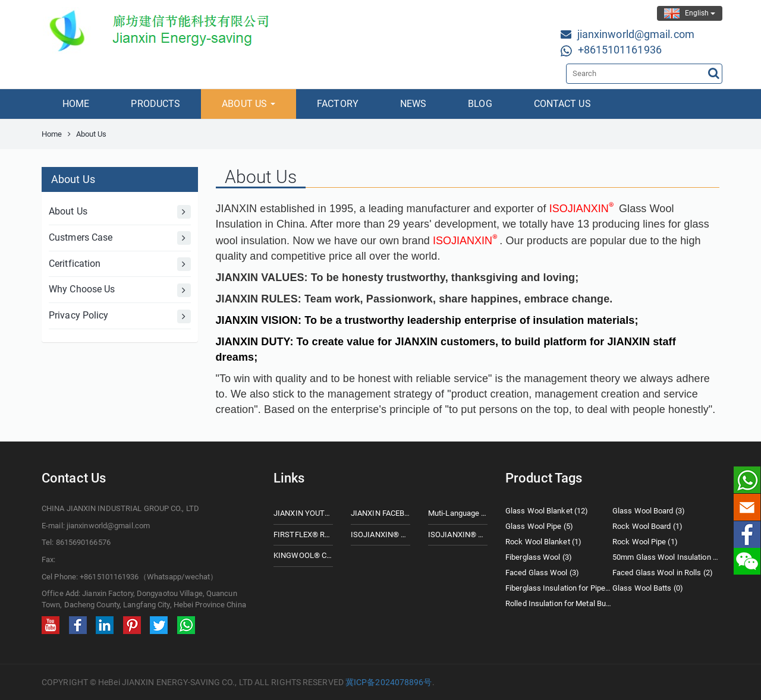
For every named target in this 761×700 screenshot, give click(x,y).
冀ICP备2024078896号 (389, 682)
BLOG (480, 104)
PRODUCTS (155, 104)
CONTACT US (562, 104)
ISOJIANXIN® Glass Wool (380, 535)
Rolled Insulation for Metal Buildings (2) (559, 603)
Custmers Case (120, 238)
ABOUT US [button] (249, 104)
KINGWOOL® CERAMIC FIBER (303, 555)
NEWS (413, 104)
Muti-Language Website (458, 513)
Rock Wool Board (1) (647, 526)
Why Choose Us (120, 290)
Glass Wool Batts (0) (648, 588)
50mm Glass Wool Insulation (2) (666, 557)
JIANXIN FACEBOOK (380, 513)
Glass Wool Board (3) (649, 511)
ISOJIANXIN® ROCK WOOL (458, 535)
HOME (76, 104)
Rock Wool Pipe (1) (645, 542)
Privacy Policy (120, 316)
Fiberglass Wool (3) (539, 557)
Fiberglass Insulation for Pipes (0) (559, 588)
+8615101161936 (620, 50)
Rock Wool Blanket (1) (543, 542)
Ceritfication (120, 264)
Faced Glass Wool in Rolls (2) (663, 573)
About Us (120, 212)
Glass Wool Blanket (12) (547, 511)
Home (52, 134)
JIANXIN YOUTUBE (303, 513)
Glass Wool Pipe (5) (539, 526)
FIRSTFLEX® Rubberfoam (303, 535)
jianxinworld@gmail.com (636, 34)
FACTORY (338, 104)
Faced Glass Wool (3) (542, 573)
